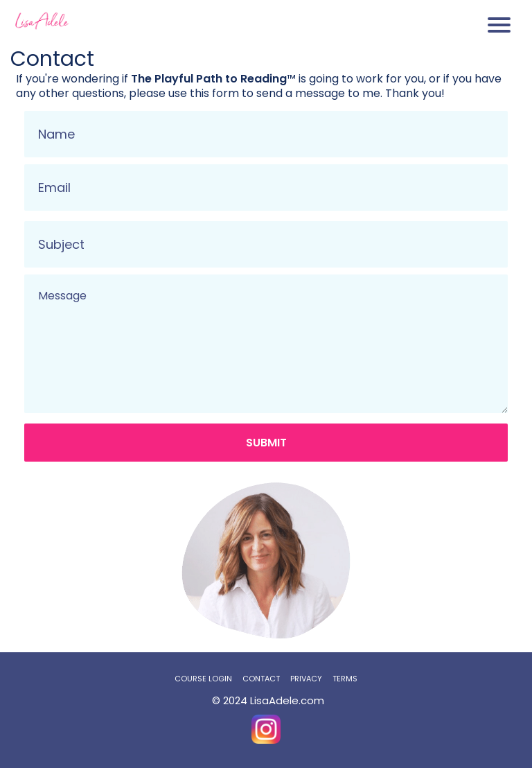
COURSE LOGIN (203, 679)
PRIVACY (306, 679)
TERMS (345, 679)
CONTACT (261, 679)
